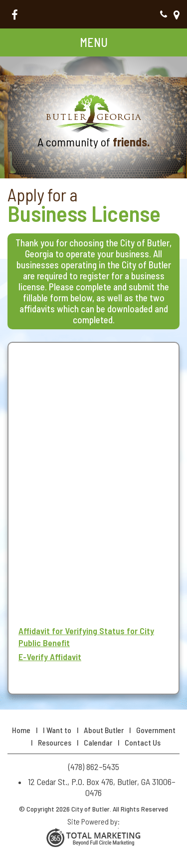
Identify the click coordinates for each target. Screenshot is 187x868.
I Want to (57, 730)
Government (156, 730)
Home (21, 730)
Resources (55, 742)
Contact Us (143, 742)
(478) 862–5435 (164, 14)
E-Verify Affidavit (50, 657)
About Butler (104, 730)
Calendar (98, 742)
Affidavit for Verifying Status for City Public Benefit (86, 637)
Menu (94, 42)
